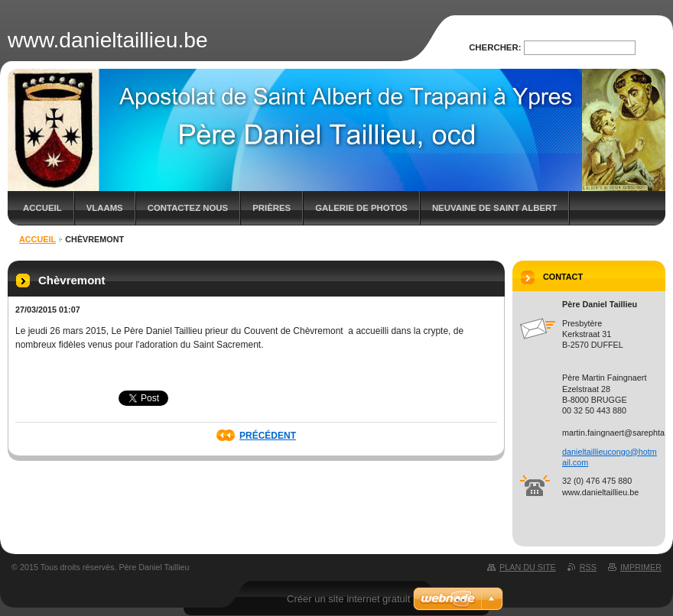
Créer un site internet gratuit (348, 599)
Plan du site (528, 567)
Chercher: (495, 47)
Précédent (268, 436)
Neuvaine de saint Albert (494, 208)
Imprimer (641, 567)
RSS (588, 567)
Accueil (42, 208)
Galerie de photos (361, 208)
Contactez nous (188, 208)
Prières (271, 208)
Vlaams (105, 208)
